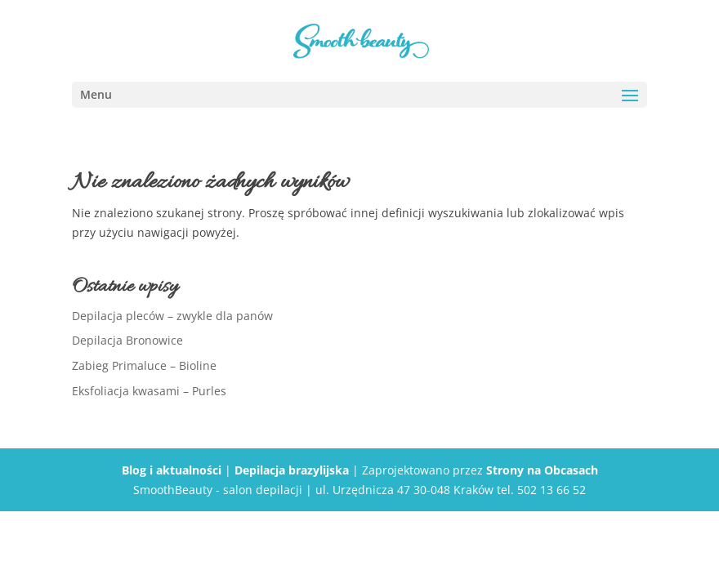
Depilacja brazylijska (292, 470)
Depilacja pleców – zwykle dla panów (172, 316)
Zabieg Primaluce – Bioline (144, 365)
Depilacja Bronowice (127, 340)
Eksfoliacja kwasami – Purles (149, 391)
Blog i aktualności (172, 470)
